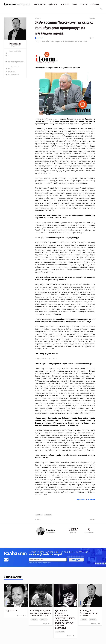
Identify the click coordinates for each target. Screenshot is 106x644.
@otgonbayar (15, 46)
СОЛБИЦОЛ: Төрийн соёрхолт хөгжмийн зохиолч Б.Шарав (41, 613)
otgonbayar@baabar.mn (15, 62)
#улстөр (39, 515)
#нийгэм (34, 620)
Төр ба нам (11, 611)
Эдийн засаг (53, 4)
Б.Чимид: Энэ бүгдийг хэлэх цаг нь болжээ (89, 613)
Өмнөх (38, 18)
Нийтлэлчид (95, 4)
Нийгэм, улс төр (40, 4)
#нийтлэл (48, 515)
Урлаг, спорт (65, 4)
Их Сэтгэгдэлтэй (12, 75)
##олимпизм (60, 632)
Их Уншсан (10, 72)
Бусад (75, 4)
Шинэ (9, 69)
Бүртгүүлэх (76, 560)
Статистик (84, 4)
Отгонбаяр (40, 38)
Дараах (92, 18)
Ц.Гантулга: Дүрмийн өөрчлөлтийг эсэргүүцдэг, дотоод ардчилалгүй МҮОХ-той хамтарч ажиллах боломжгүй (65, 619)
